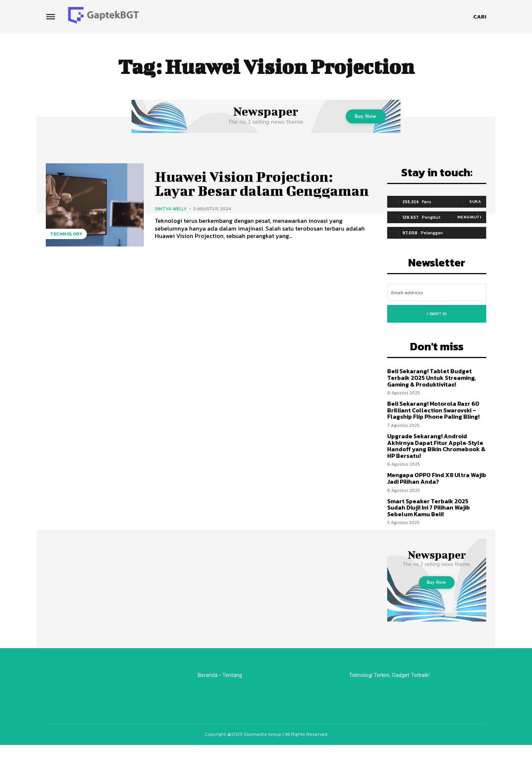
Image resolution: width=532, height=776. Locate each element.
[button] (480, 17)
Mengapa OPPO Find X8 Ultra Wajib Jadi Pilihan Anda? (437, 478)
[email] (437, 292)
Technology (66, 234)
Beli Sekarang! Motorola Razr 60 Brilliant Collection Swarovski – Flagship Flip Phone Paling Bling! (433, 410)
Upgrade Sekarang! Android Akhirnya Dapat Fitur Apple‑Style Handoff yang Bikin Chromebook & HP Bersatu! (436, 446)
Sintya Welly (171, 209)
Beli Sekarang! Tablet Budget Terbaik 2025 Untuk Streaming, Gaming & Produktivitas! (432, 377)
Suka (475, 201)
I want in (437, 314)
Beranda (208, 675)
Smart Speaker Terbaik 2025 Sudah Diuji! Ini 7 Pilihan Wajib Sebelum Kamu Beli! (429, 508)
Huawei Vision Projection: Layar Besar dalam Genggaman (262, 184)
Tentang (233, 675)
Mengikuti (469, 217)
